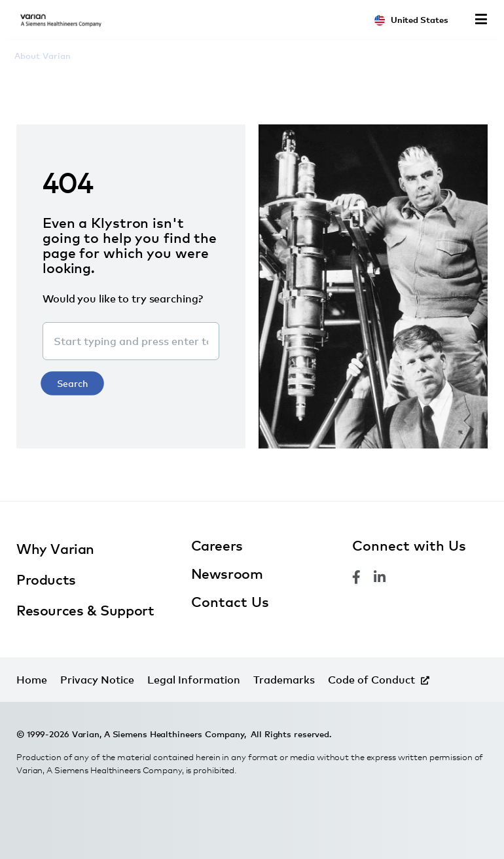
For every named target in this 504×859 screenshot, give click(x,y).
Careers (217, 545)
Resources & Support (85, 610)
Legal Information (194, 680)
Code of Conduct (371, 680)
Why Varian (55, 549)
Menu (481, 20)
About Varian (43, 56)
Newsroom (227, 574)
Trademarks (284, 680)
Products (46, 579)
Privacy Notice (97, 680)
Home (32, 680)
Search (72, 383)
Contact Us (230, 602)
